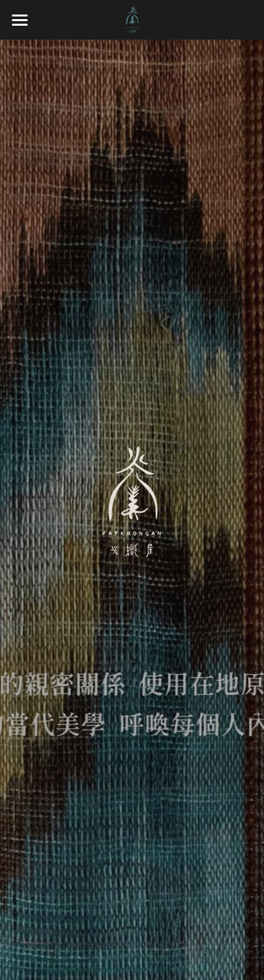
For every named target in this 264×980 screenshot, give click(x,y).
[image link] (132, 19)
